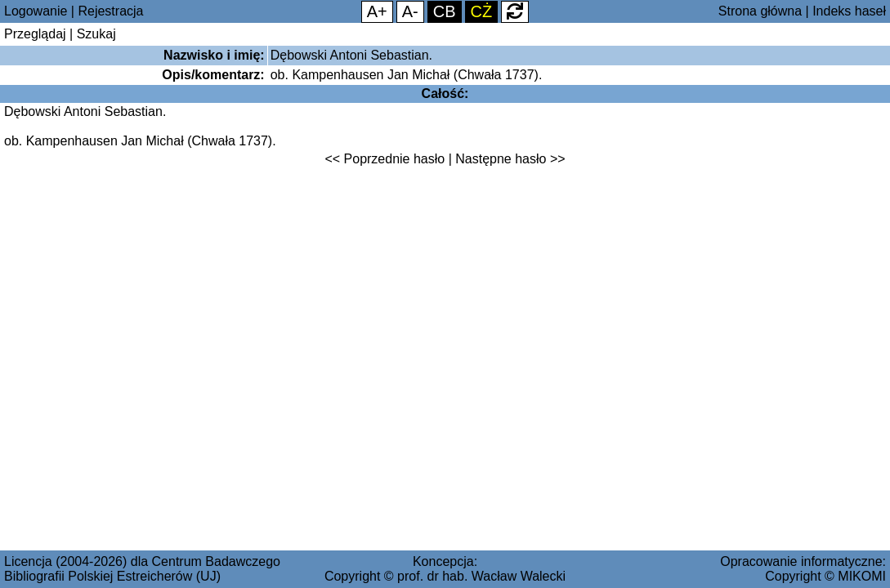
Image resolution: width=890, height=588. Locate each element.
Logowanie (36, 11)
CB (445, 11)
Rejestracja (110, 11)
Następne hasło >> (510, 159)
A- (410, 11)
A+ (377, 11)
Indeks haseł (849, 11)
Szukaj (96, 34)
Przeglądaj (35, 34)
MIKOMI (862, 576)
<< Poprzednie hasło (385, 159)
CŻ (482, 11)
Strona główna (760, 11)
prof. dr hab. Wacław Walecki (481, 576)
